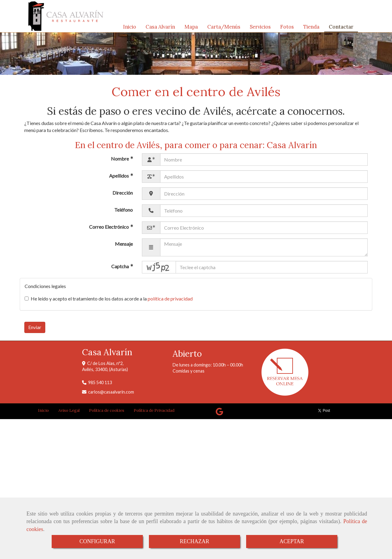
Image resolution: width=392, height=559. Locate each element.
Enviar (35, 330)
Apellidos (119, 179)
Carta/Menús (224, 28)
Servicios (260, 28)
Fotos (287, 28)
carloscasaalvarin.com (111, 395)
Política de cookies (107, 413)
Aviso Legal (69, 413)
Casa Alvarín (160, 28)
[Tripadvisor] (231, 416)
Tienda (311, 28)
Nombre (120, 162)
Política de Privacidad (154, 413)
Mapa (191, 28)
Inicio (130, 28)
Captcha (120, 270)
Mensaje (124, 247)
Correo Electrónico (109, 230)
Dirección (123, 196)
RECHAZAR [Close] (194, 541)
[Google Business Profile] (219, 416)
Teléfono (124, 213)
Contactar (341, 28)
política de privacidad (170, 302)
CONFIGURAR (97, 541)
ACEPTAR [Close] (292, 541)
